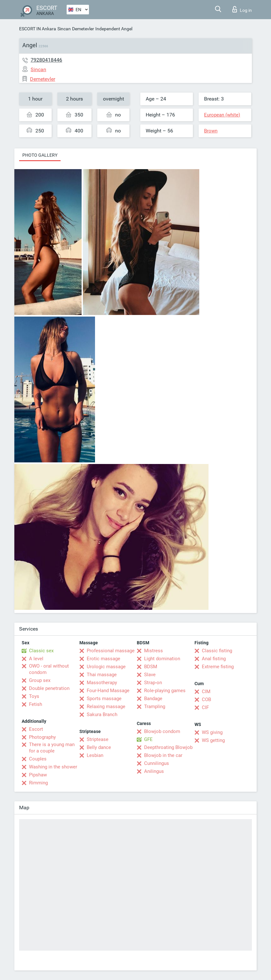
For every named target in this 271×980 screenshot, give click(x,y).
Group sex (40, 680)
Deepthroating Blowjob (168, 747)
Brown (211, 131)
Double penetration (49, 688)
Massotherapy (102, 683)
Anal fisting (214, 659)
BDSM (151, 667)
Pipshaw (38, 775)
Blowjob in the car (163, 755)
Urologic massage (106, 667)
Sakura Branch (102, 714)
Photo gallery (40, 155)
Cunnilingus (157, 763)
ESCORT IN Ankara (38, 29)
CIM (206, 692)
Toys (34, 696)
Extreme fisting (218, 667)
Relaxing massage (106, 707)
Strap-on (153, 683)
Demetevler (83, 29)
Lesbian (95, 755)
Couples (38, 759)
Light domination (162, 659)
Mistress (154, 651)
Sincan (64, 29)
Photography (42, 737)
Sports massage (104, 699)
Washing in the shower (53, 767)
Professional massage (111, 651)
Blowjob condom (162, 731)
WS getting (213, 740)
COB (206, 699)
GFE (148, 739)
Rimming (38, 783)
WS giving (212, 732)
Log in (242, 9)
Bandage (153, 699)
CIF (205, 707)
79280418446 (46, 60)
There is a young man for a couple (52, 748)
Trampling (155, 707)
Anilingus (154, 771)
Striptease (98, 739)
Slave (150, 675)
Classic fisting (217, 651)
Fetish (36, 704)
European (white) (222, 115)
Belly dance (99, 747)
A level (36, 659)
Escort (36, 729)
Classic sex (41, 651)
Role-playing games (165, 691)
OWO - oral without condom (49, 669)
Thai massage (102, 675)
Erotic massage (103, 659)
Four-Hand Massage (108, 691)
